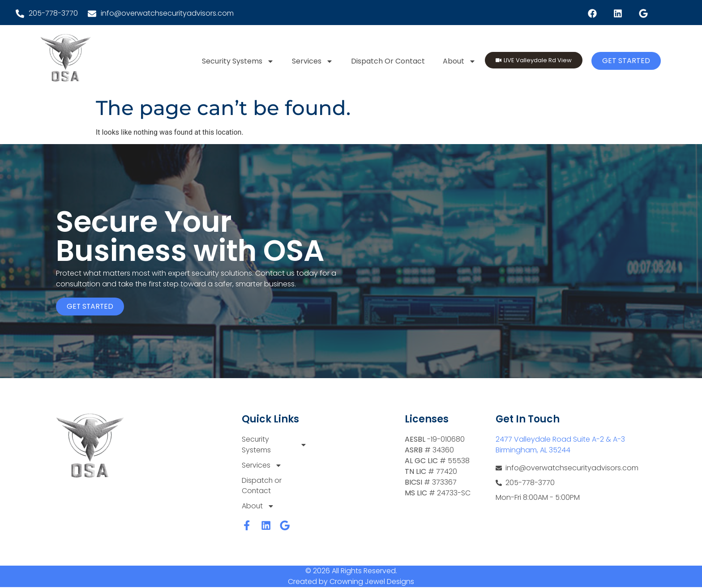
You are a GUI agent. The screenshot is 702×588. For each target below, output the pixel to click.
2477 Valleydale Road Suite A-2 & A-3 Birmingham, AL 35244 (560, 445)
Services (312, 61)
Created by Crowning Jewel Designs (351, 582)
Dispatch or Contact (388, 61)
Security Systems (238, 61)
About (459, 61)
